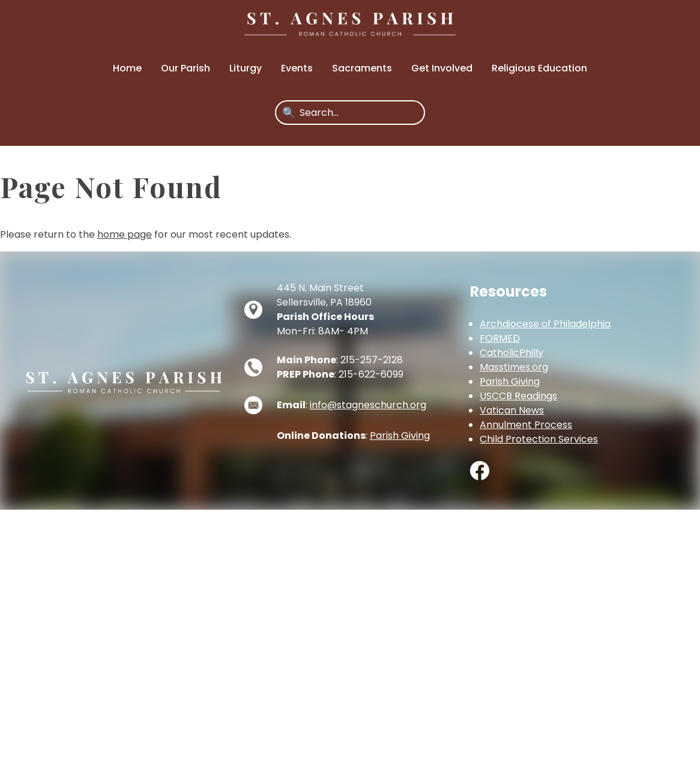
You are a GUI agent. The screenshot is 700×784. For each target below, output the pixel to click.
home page (125, 234)
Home (127, 68)
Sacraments (362, 68)
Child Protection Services (539, 439)
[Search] (358, 113)
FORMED (500, 338)
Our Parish (186, 68)
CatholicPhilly (511, 353)
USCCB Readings (518, 396)
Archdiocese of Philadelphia (545, 324)
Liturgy (246, 68)
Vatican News (512, 410)
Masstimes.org (514, 367)
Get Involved (442, 68)
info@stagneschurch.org (368, 405)
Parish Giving (400, 436)
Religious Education (539, 68)
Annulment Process (526, 425)
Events (297, 68)
